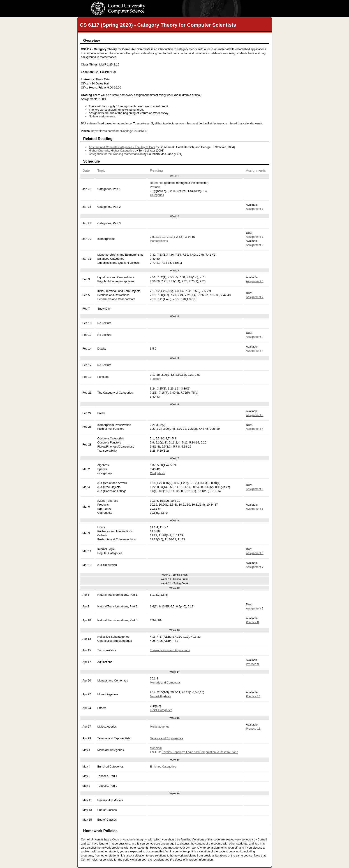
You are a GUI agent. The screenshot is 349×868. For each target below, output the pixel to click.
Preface (155, 187)
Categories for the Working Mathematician (116, 154)
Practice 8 (252, 622)
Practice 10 (253, 696)
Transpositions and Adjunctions (170, 650)
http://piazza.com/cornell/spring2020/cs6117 (120, 131)
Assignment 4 (255, 351)
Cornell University (127, 4)
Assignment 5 (255, 415)
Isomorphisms (159, 241)
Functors (156, 379)
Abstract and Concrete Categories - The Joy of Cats (122, 147)
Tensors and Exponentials (167, 738)
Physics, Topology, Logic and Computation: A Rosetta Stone (200, 752)
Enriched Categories (163, 766)
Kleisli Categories (161, 710)
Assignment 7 (255, 567)
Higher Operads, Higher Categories (112, 150)
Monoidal (156, 748)
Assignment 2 (255, 245)
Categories (157, 195)
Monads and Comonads (165, 682)
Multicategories (160, 727)
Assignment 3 (255, 281)
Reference (157, 183)
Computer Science (127, 13)
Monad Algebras (160, 696)
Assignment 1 (255, 209)
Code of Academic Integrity (129, 839)
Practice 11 (253, 729)
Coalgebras (157, 473)
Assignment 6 (255, 509)
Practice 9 (252, 664)
